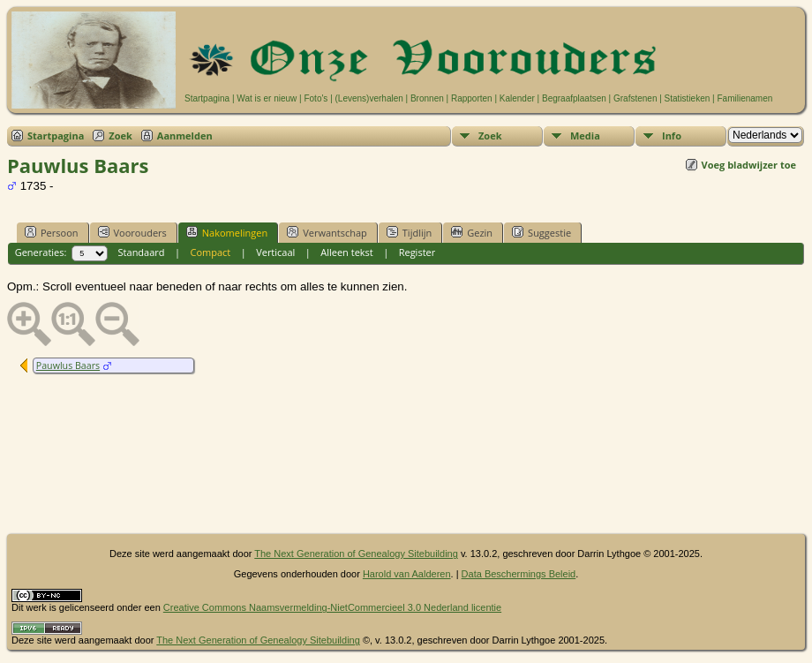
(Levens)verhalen (369, 98)
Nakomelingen (227, 232)
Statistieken (688, 98)
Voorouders (132, 232)
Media (585, 136)
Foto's (316, 98)
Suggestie (541, 232)
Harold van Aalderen (407, 574)
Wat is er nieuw (267, 98)
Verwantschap (327, 232)
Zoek (120, 136)
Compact (210, 252)
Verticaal (275, 252)
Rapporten (472, 98)
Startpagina (207, 98)
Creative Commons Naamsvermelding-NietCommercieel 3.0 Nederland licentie (332, 607)
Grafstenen (635, 98)
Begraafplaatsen (574, 98)
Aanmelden (185, 136)
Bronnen (427, 98)
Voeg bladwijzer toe (749, 165)
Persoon (52, 232)
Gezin (472, 232)
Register (417, 252)
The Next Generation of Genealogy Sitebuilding (356, 554)
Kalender (517, 98)
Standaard (142, 252)
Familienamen (744, 98)
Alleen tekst (347, 252)
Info (672, 136)
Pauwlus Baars (68, 365)
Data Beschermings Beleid (519, 574)
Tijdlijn (409, 232)
